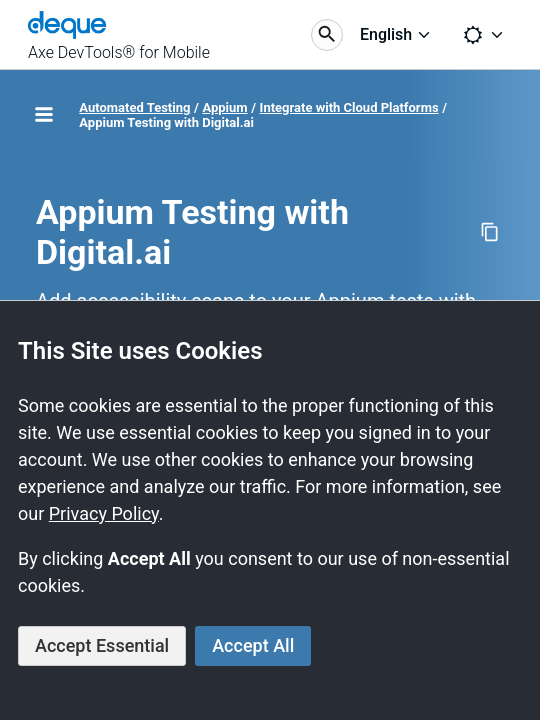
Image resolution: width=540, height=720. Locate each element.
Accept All (253, 645)
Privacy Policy (104, 513)
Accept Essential (102, 645)
